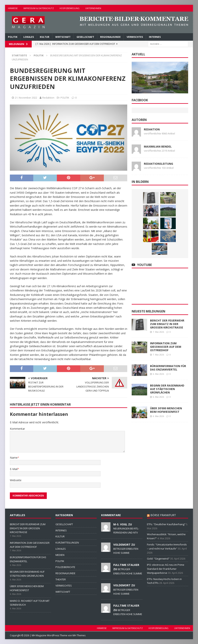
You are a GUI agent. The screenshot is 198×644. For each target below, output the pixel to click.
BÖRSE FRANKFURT (163, 515)
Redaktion (48, 98)
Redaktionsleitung (158, 164)
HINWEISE (13, 8)
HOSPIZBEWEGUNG (70, 8)
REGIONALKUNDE (110, 37)
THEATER (61, 579)
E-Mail (14, 469)
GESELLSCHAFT (85, 37)
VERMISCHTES (135, 37)
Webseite (16, 480)
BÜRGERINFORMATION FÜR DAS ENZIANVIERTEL (168, 368)
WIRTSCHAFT (63, 37)
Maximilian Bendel (158, 146)
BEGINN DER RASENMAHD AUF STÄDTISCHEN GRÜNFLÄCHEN (167, 389)
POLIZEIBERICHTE (65, 567)
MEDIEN (60, 555)
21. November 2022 (26, 98)
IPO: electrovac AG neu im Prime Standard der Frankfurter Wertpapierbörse (166, 569)
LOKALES (29, 37)
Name (14, 458)
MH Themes (79, 635)
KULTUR (45, 37)
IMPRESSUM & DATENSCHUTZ (39, 8)
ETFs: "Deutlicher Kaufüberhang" (166, 524)
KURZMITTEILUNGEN (67, 543)
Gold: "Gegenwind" (158, 559)
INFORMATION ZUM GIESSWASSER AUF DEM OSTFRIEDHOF (166, 347)
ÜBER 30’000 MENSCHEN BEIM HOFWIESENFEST (166, 410)
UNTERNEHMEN (93, 8)
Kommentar (17, 429)
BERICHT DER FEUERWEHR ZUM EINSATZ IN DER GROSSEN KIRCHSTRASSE (167, 324)
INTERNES (155, 37)
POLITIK (13, 37)
